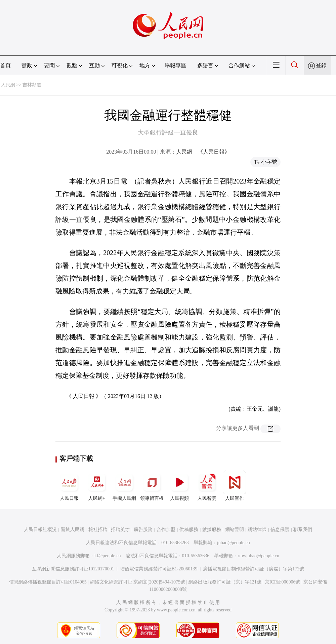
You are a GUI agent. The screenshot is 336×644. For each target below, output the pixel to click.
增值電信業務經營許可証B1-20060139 (159, 569)
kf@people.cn (108, 556)
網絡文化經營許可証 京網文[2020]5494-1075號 (138, 582)
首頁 (5, 65)
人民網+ (97, 486)
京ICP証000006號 (283, 582)
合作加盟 (166, 530)
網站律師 (257, 530)
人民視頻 (179, 486)
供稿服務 (189, 530)
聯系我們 (303, 530)
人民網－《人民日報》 (203, 152)
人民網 (8, 85)
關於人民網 (73, 530)
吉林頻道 (32, 85)
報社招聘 (98, 530)
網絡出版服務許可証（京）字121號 (225, 582)
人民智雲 (207, 486)
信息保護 (280, 530)
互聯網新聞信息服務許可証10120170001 (73, 569)
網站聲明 (235, 530)
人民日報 (69, 486)
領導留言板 (152, 486)
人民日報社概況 (40, 530)
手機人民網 (124, 486)
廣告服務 (143, 530)
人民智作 (235, 486)
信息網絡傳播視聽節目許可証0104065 (48, 582)
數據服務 (212, 530)
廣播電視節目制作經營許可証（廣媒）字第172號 (254, 569)
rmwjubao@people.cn (258, 556)
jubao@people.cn (234, 543)
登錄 (321, 65)
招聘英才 (120, 530)
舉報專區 (175, 65)
